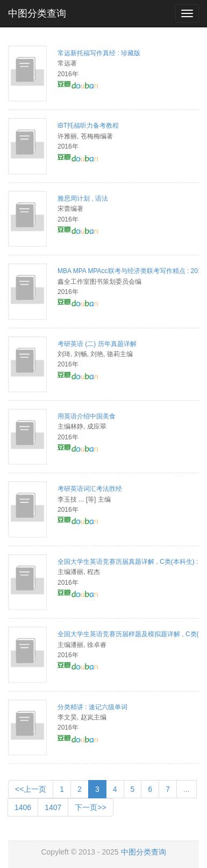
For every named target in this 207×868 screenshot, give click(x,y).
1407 (53, 807)
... (187, 789)
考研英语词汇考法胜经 (90, 489)
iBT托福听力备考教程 (88, 126)
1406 (23, 807)
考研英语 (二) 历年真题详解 (97, 344)
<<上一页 (31, 789)
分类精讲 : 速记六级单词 (92, 707)
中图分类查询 (37, 13)
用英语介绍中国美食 (87, 416)
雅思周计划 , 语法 (83, 198)
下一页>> (90, 807)
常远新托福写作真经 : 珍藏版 (99, 53)
